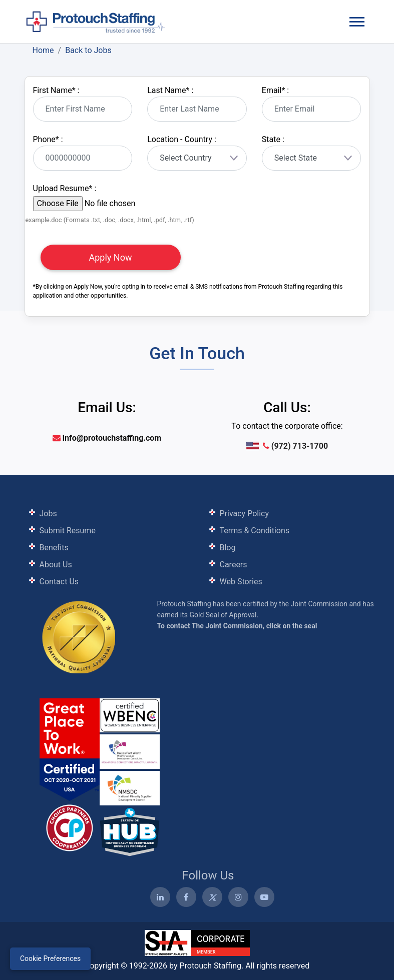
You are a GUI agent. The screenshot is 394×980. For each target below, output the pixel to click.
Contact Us (59, 582)
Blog (228, 548)
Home (43, 50)
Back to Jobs (88, 50)
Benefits (54, 548)
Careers (234, 565)
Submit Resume (68, 531)
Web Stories (241, 582)
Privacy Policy (245, 514)
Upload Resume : (65, 188)
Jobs (48, 514)
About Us (56, 565)
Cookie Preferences (50, 958)
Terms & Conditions (255, 531)
